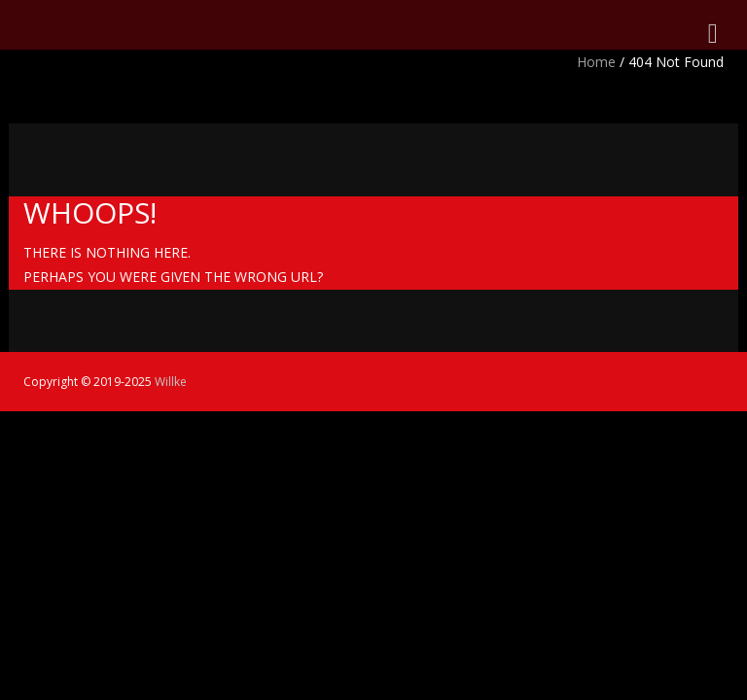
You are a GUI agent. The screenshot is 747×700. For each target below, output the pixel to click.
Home (596, 62)
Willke (171, 382)
